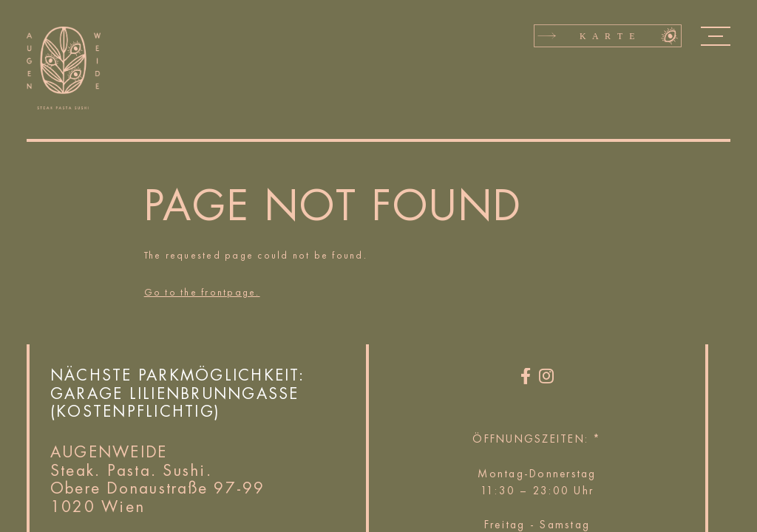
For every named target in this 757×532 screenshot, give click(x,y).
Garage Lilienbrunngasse (175, 393)
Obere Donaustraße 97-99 (158, 488)
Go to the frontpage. (202, 293)
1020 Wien (98, 507)
